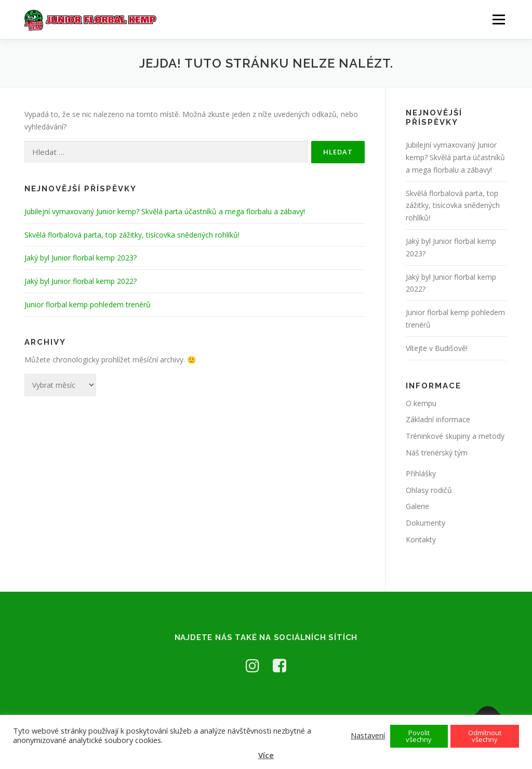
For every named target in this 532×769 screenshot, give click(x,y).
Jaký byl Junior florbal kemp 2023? (81, 258)
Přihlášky (421, 473)
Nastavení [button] (368, 735)
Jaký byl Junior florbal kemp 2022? (81, 281)
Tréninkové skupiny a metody (455, 436)
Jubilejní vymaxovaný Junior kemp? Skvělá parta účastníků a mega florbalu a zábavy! (165, 211)
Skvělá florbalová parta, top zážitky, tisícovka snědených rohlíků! (132, 235)
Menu (498, 19)
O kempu (421, 403)
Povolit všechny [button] (419, 736)
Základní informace (438, 419)
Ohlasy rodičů (429, 490)
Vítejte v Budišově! (437, 348)
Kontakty (421, 539)
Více (266, 755)
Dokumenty (425, 523)
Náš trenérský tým (437, 453)
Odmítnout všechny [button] (485, 736)
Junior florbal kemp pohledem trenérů (88, 304)
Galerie (417, 506)
